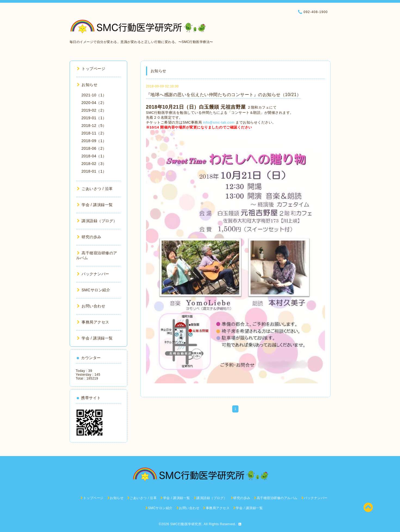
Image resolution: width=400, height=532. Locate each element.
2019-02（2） (94, 110)
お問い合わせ (91, 306)
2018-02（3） (94, 164)
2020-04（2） (94, 103)
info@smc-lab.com (219, 122)
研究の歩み (89, 237)
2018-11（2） (94, 133)
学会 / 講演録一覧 (95, 205)
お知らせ (87, 85)
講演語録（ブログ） (97, 221)
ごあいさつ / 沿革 (95, 189)
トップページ (91, 69)
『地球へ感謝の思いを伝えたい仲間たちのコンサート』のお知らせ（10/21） (224, 95)
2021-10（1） (94, 95)
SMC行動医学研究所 (186, 524)
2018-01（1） (94, 171)
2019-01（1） (94, 118)
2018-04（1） (94, 156)
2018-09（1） (94, 141)
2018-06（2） (94, 148)
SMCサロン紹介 (94, 290)
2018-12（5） (94, 126)
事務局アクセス (93, 322)
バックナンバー (93, 274)
